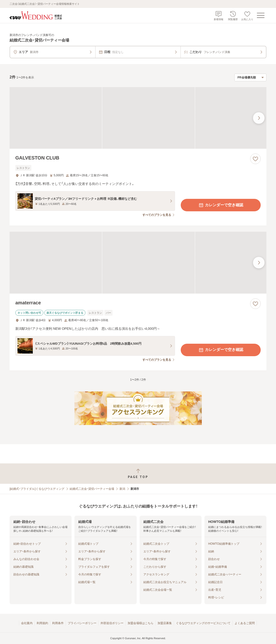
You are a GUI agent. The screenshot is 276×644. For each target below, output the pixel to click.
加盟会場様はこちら (141, 623)
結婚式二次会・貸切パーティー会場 (92, 489)
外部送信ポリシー (112, 623)
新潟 (122, 489)
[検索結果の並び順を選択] (250, 77)
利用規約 (42, 623)
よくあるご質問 (245, 623)
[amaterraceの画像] (138, 263)
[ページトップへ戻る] (138, 474)
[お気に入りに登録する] (255, 159)
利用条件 (58, 623)
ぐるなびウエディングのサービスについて (203, 623)
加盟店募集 (165, 623)
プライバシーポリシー (82, 623)
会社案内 (27, 623)
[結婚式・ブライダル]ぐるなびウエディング (37, 489)
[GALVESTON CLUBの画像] (138, 118)
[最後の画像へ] (259, 118)
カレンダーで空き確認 (221, 205)
